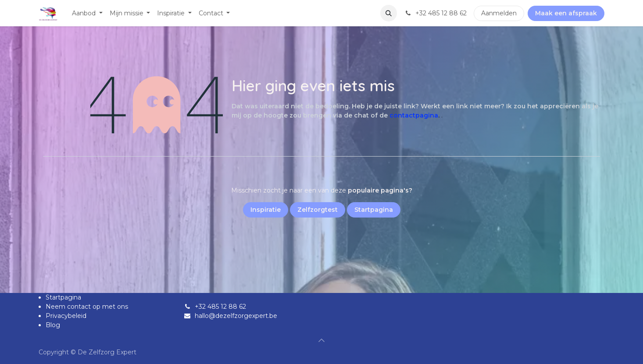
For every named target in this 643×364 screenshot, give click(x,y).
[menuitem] (87, 13)
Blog (53, 325)
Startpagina (63, 297)
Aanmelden (499, 13)
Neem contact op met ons (87, 307)
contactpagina (414, 115)
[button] (389, 13)
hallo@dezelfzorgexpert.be (236, 316)
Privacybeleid (66, 316)
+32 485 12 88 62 (220, 307)
